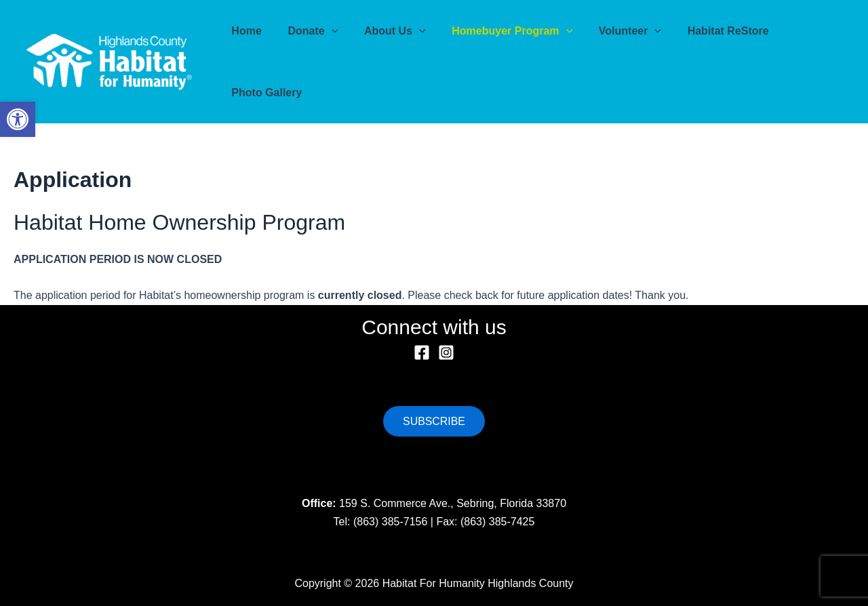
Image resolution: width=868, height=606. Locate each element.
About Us (383, 31)
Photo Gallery (264, 93)
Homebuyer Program (496, 31)
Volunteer (610, 31)
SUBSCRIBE (434, 421)
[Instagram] (446, 352)
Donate (306, 31)
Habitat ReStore (703, 31)
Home (244, 31)
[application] (325, 31)
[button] (18, 119)
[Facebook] (422, 352)
